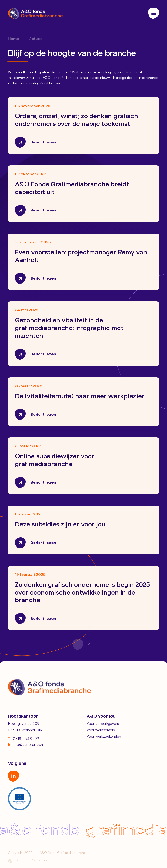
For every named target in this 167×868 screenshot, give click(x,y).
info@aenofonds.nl (26, 745)
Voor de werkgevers (103, 723)
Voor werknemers (101, 730)
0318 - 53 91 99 (24, 739)
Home (14, 39)
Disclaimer (22, 860)
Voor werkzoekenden (104, 736)
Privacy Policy (39, 860)
